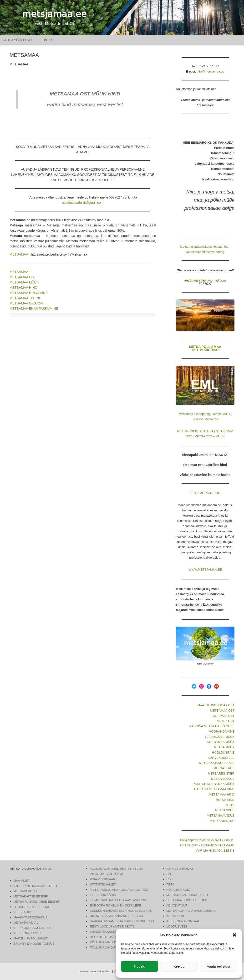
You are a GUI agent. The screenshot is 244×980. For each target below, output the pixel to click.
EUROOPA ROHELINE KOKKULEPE (116, 905)
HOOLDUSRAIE (223, 752)
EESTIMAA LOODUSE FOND (187, 900)
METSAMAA (19, 254)
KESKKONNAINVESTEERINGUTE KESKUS (121, 911)
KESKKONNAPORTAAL (183, 921)
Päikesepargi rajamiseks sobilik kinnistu (207, 840)
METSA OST (226, 721)
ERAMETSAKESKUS (105, 932)
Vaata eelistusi (218, 966)
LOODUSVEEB (177, 926)
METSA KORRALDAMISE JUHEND (191, 911)
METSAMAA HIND (23, 288)
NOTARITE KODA (179, 890)
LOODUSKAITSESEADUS (32, 907)
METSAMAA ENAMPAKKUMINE (34, 309)
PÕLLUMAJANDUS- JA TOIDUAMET (116, 947)
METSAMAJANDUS (221, 815)
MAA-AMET (22, 881)
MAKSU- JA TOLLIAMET (30, 938)
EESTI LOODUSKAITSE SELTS (112, 926)
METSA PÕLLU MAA (205, 347)
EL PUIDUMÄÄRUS (104, 895)
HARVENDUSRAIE (221, 758)
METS (230, 805)
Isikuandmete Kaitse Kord (95, 971)
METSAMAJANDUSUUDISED (187, 895)
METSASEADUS (223, 779)
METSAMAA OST (23, 277)
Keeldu (179, 966)
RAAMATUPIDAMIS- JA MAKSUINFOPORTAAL (123, 921)
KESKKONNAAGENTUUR (32, 928)
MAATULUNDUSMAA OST (216, 705)
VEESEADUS (23, 912)
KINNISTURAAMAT (180, 869)
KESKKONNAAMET (27, 933)
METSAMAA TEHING (25, 298)
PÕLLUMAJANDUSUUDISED (110, 942)
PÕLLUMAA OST (223, 716)
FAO (169, 874)
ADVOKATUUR (177, 905)
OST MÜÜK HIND (205, 350)
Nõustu (140, 966)
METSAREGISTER (221, 773)
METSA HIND (225, 800)
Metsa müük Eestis (18, 40)
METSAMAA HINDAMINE (29, 293)
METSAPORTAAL (26, 923)
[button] (234, 935)
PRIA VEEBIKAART (104, 879)
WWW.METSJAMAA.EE (205, 569)
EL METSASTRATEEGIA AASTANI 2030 (118, 900)
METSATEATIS (224, 768)
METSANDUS (225, 810)
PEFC (170, 884)
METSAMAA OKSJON (26, 303)
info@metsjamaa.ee (211, 71)
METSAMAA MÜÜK (24, 282)
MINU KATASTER (222, 821)
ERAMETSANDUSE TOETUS (34, 944)
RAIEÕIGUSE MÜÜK (220, 737)
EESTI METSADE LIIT (205, 493)
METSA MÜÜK (224, 747)
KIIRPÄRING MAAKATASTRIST (35, 886)
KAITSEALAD (176, 916)
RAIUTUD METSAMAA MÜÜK (213, 784)
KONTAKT (47, 40)
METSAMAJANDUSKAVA (217, 763)
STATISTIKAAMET (103, 884)
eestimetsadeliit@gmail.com (83, 203)
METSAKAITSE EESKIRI (31, 896)
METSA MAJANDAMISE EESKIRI (37, 902)
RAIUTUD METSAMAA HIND (214, 789)
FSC (169, 879)
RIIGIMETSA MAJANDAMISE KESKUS (117, 916)
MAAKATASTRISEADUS (30, 917)
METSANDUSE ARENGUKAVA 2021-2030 (119, 890)
